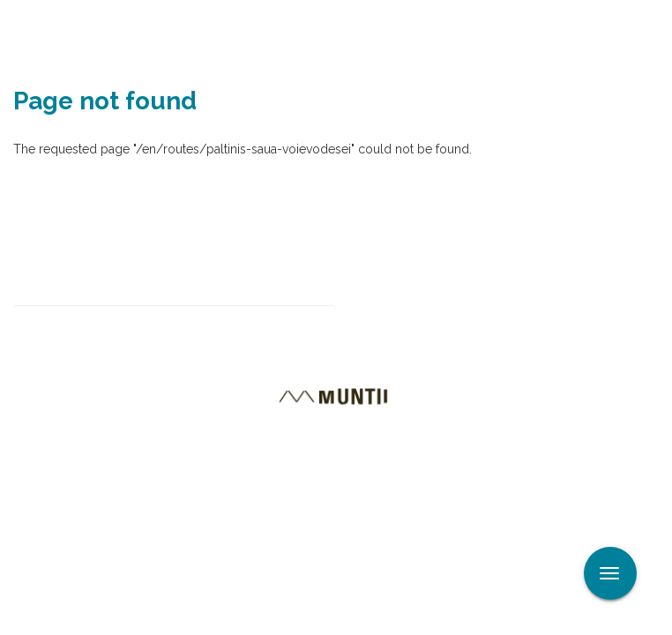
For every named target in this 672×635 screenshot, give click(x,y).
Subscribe (398, 321)
